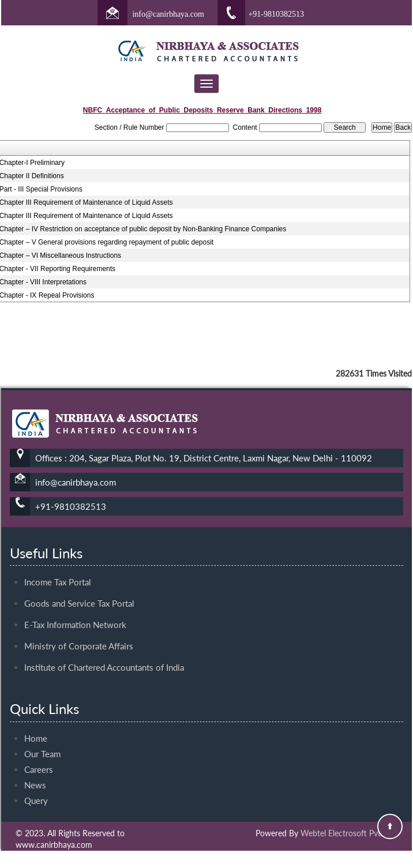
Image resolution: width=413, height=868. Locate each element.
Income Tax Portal (58, 572)
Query (36, 790)
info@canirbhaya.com (168, 14)
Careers (39, 759)
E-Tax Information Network (75, 614)
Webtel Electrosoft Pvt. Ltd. (349, 833)
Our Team (42, 743)
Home (36, 728)
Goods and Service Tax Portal (79, 593)
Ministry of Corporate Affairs (79, 636)
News (35, 775)
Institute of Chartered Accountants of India (104, 657)
